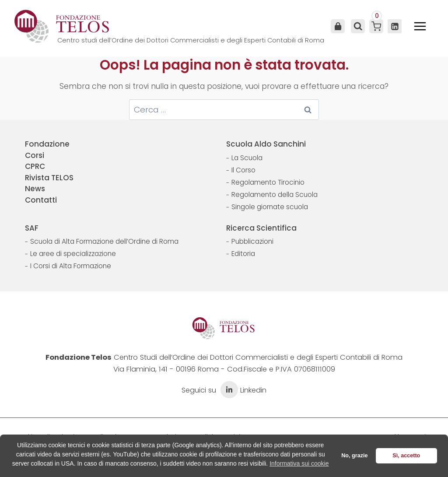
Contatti (41, 200)
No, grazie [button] (354, 456)
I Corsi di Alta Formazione (71, 266)
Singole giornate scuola (270, 207)
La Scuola (247, 158)
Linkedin (242, 390)
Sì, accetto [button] (406, 456)
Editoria (243, 254)
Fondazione (47, 144)
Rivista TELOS (49, 178)
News (35, 189)
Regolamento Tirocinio (268, 182)
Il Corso (243, 170)
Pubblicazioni (252, 241)
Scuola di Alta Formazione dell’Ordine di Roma (104, 241)
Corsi (35, 155)
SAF (32, 228)
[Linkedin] (395, 26)
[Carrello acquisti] (376, 26)
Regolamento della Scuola (275, 195)
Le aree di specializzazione (73, 254)
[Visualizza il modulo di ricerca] (357, 26)
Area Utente (338, 26)
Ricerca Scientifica (261, 228)
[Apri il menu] (420, 26)
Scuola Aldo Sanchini (266, 144)
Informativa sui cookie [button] (299, 463)
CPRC (35, 166)
